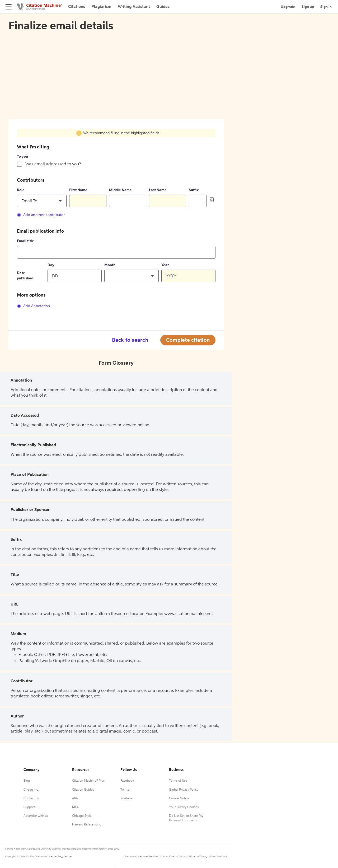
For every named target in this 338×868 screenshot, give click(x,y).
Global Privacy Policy (184, 790)
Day (51, 265)
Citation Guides (83, 790)
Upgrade (288, 7)
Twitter (125, 790)
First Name (78, 190)
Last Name (158, 190)
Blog (27, 781)
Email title (25, 241)
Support (29, 807)
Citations (77, 7)
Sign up (308, 7)
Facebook (127, 781)
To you (22, 157)
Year (165, 265)
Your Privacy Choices (184, 807)
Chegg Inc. (31, 790)
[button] (42, 201)
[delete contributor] (212, 200)
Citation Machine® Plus (88, 781)
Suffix (194, 190)
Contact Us (31, 799)
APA (75, 799)
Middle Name (120, 190)
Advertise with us (36, 816)
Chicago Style (82, 816)
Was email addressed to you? (53, 164)
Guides (163, 7)
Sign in (326, 7)
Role (21, 190)
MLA (75, 807)
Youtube (126, 799)
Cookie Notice (179, 799)
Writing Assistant (134, 7)
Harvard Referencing (87, 825)
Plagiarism (101, 7)
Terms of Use (178, 781)
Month (110, 265)
